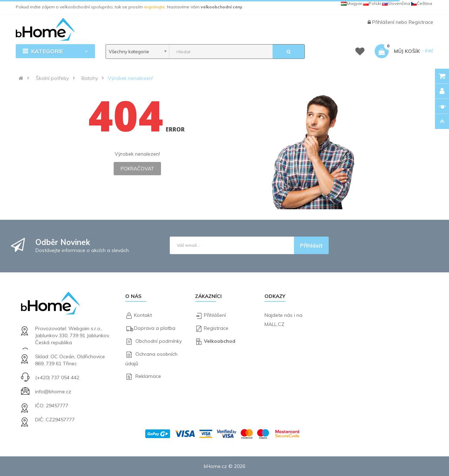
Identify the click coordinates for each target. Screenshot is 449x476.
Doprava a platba (155, 328)
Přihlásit (311, 245)
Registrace (421, 22)
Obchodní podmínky (159, 341)
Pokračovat (137, 169)
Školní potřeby (52, 78)
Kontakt (143, 315)
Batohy (90, 78)
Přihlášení (384, 22)
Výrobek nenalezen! (130, 78)
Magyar (351, 3)
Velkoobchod (220, 341)
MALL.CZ (274, 324)
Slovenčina (396, 3)
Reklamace (148, 376)
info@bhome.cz (53, 392)
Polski (372, 3)
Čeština (422, 3)
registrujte (154, 7)
